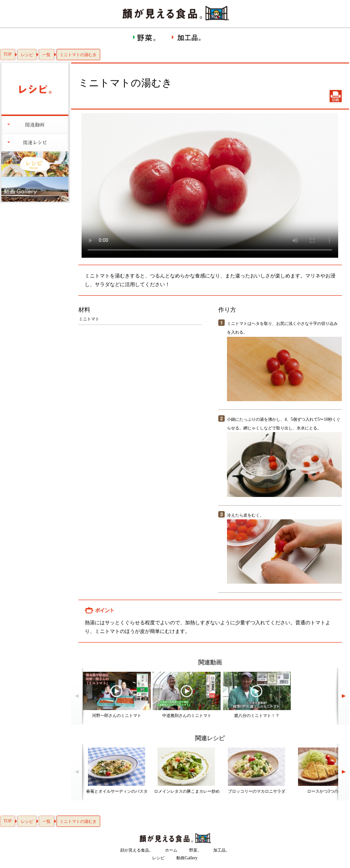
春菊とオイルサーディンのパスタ (117, 791)
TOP (8, 54)
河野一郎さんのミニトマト (117, 716)
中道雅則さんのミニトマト (187, 716)
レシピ (27, 55)
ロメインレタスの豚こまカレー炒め (187, 791)
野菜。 (195, 850)
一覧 (46, 55)
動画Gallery (187, 858)
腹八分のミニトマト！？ (257, 716)
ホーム (171, 850)
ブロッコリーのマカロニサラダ (257, 791)
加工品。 (221, 850)
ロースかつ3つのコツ (327, 791)
